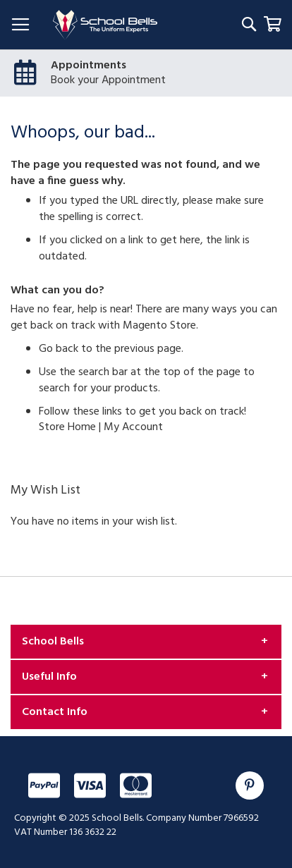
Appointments (89, 66)
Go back (59, 349)
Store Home (67, 427)
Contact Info (55, 712)
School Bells (53, 642)
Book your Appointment (108, 80)
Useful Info (49, 677)
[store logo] (105, 25)
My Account (133, 427)
